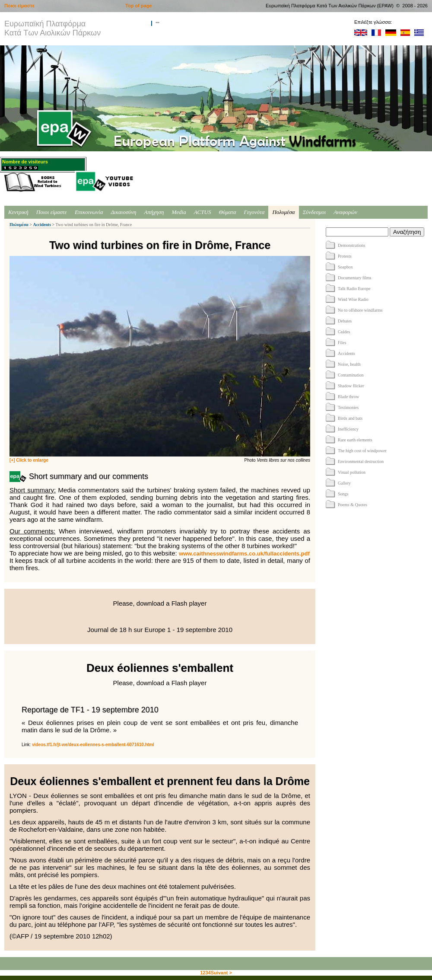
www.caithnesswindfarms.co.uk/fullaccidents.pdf (244, 554)
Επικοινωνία (89, 212)
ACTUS (203, 212)
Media (179, 212)
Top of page (139, 6)
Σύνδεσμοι (314, 212)
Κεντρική (18, 212)
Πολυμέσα (283, 212)
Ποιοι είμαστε (52, 212)
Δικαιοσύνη (123, 212)
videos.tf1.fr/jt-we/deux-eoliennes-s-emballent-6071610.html (93, 745)
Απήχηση (154, 212)
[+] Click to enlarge (29, 460)
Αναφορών (345, 212)
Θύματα (227, 212)
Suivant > (221, 973)
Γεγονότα (254, 212)
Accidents (42, 225)
